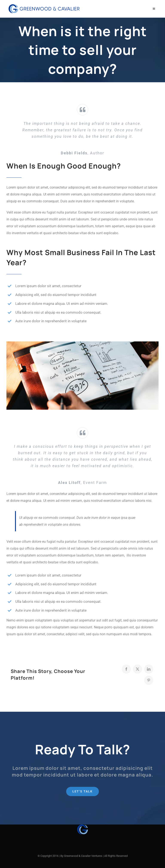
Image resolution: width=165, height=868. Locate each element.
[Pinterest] (149, 680)
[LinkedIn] (149, 669)
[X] (137, 669)
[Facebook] (126, 669)
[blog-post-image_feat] (82, 343)
